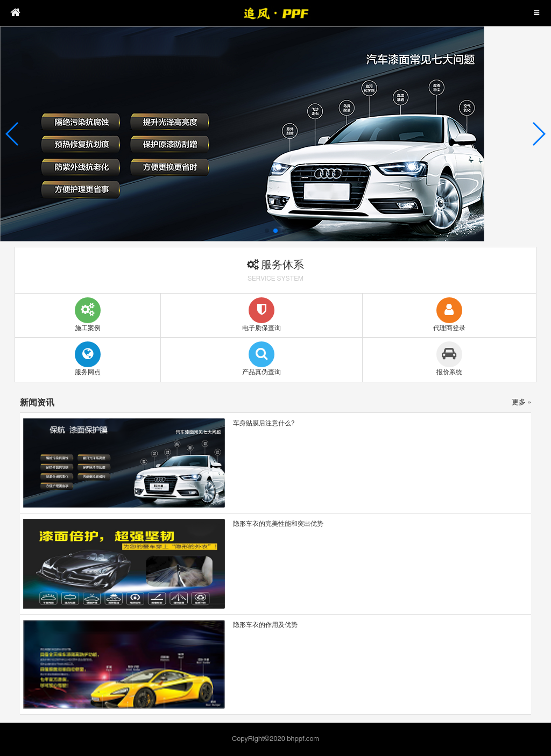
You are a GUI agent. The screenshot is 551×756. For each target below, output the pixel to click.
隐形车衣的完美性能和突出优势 (278, 524)
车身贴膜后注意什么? (264, 423)
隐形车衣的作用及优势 (265, 625)
